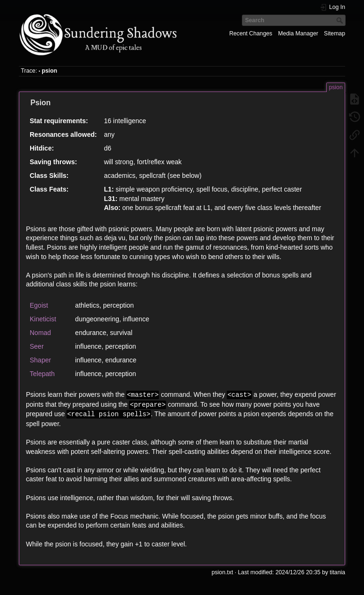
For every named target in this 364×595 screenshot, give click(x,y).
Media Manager (298, 34)
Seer (37, 346)
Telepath (42, 374)
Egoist (39, 305)
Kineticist (43, 319)
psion (50, 71)
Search (341, 20)
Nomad (40, 333)
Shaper (40, 360)
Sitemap (335, 34)
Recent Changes (251, 34)
